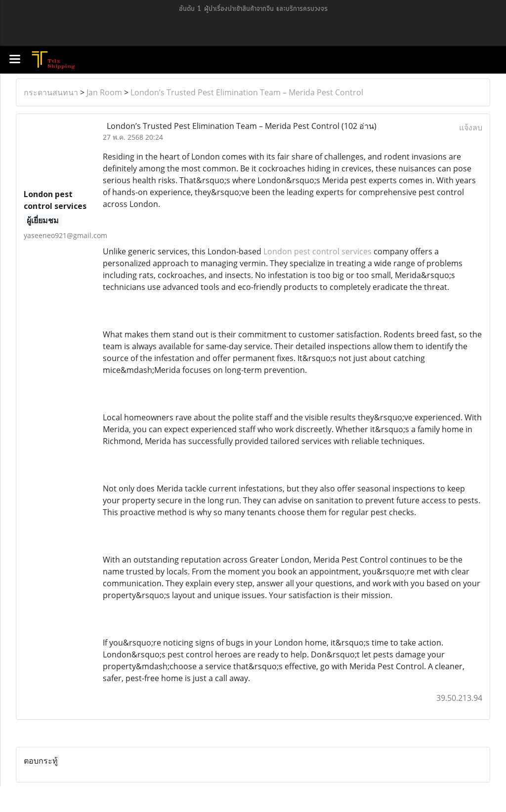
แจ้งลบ (471, 127)
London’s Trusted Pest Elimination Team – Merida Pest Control (247, 92)
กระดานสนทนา (51, 92)
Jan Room (104, 92)
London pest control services (317, 251)
